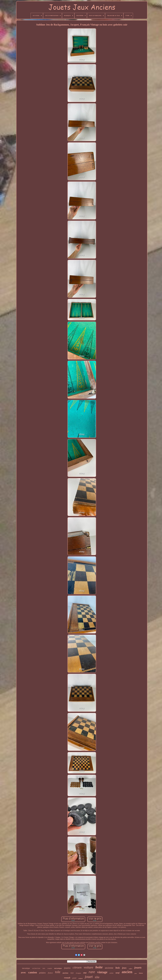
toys (72, 973)
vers (44, 968)
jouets (138, 968)
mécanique (58, 968)
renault (67, 978)
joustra (67, 968)
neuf (118, 973)
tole (58, 972)
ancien (127, 972)
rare (92, 972)
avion (111, 973)
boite (99, 967)
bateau (141, 973)
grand (74, 978)
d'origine (78, 973)
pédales (42, 973)
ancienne (109, 968)
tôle (97, 977)
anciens (65, 973)
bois (118, 968)
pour (136, 973)
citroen (77, 967)
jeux (124, 968)
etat (85, 973)
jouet (89, 977)
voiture (89, 967)
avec (23, 972)
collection (36, 968)
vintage (102, 972)
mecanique (26, 968)
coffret (130, 969)
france (50, 973)
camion (33, 972)
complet (50, 968)
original (80, 978)
